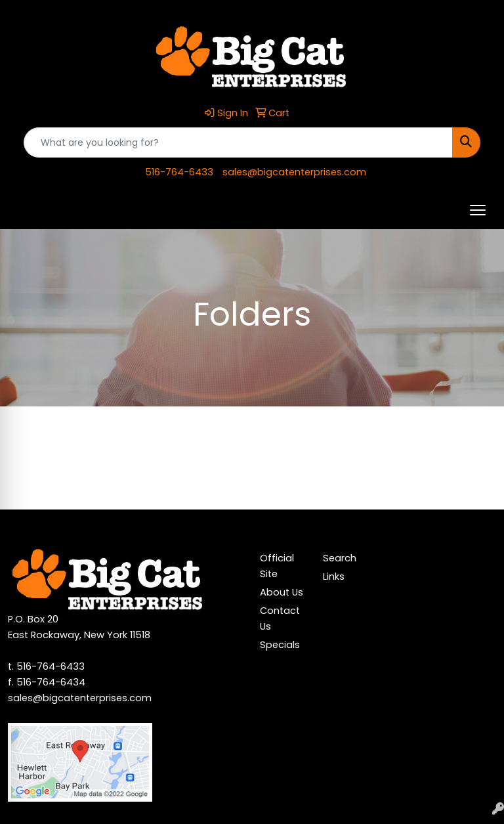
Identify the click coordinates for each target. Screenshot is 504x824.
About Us (282, 592)
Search (340, 558)
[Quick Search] (238, 142)
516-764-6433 (179, 172)
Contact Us (280, 618)
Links (334, 576)
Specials (280, 645)
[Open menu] (478, 210)
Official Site (277, 566)
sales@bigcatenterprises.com (294, 172)
